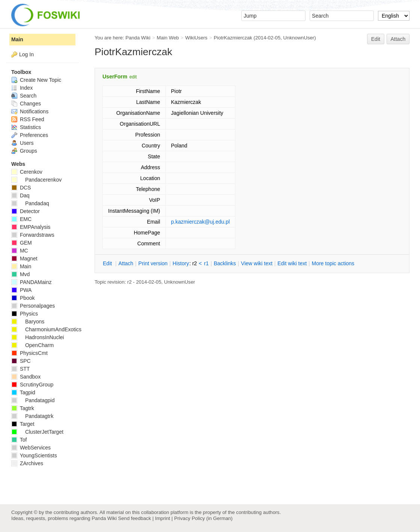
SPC (21, 361)
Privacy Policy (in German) (203, 518)
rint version (153, 263)
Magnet (24, 258)
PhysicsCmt (29, 353)
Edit (376, 39)
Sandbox (26, 377)
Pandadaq (30, 203)
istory (181, 263)
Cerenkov (27, 172)
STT (20, 369)
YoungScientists (34, 455)
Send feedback (134, 518)
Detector (26, 211)
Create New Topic (36, 80)
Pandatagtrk (32, 416)
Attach (398, 39)
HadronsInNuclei (38, 337)
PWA (21, 290)
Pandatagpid (33, 400)
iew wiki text (257, 263)
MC (20, 251)
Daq (20, 195)
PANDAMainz (31, 282)
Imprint (163, 518)
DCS (21, 188)
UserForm (115, 77)
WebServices (31, 448)
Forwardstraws (33, 235)
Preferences (30, 135)
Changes (26, 104)
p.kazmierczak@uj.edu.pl (201, 222)
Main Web (168, 38)
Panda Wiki (138, 38)
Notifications (30, 111)
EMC (21, 219)
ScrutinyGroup (32, 385)
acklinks (225, 263)
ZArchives (27, 463)
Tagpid (23, 392)
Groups (24, 151)
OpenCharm (32, 345)
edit (133, 77)
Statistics (26, 127)
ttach (126, 263)
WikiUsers (196, 38)
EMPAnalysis (31, 227)
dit (108, 263)
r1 (206, 263)
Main (17, 39)
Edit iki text (292, 263)
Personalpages (33, 306)
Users (22, 143)
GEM (22, 243)
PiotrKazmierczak (233, 38)
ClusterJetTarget (37, 432)
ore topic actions (333, 263)
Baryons (28, 322)
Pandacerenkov (36, 180)
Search (24, 96)
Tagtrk (23, 408)
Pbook (23, 298)
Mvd (20, 274)
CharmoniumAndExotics (46, 329)
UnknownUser (299, 38)
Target (23, 424)
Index (22, 88)
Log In (26, 54)
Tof (19, 440)
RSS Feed (28, 119)
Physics (25, 314)
